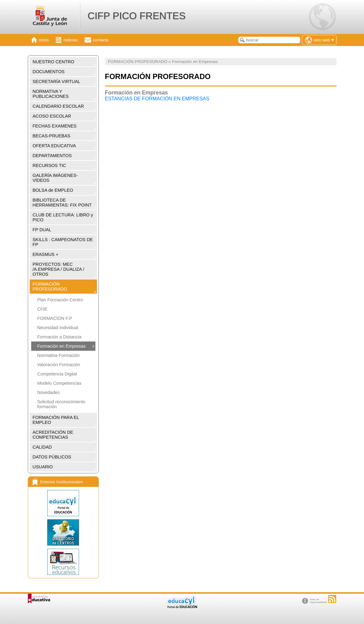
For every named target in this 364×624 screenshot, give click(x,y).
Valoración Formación (59, 365)
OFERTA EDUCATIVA (54, 146)
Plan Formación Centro (60, 300)
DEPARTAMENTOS (52, 156)
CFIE (42, 309)
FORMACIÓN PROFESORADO (50, 287)
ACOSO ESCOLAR (52, 116)
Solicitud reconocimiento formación (61, 404)
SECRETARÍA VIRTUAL (57, 82)
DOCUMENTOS (49, 72)
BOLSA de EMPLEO (53, 190)
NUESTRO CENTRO (54, 62)
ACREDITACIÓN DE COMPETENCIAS (53, 435)
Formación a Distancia (59, 337)
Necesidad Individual (58, 328)
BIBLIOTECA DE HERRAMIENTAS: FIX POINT (62, 203)
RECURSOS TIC (49, 165)
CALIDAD (42, 447)
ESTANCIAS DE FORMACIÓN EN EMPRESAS (157, 99)
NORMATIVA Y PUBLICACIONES (51, 94)
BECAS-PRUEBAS (52, 136)
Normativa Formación (59, 355)
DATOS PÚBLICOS (52, 457)
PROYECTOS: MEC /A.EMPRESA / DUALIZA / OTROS (59, 269)
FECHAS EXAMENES (55, 126)
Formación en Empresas (62, 346)
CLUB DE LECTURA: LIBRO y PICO (63, 217)
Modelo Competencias (59, 383)
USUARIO (43, 467)
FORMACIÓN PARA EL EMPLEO (56, 420)
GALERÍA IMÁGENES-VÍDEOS (55, 178)
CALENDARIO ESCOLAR (58, 106)
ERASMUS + (46, 254)
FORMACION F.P (55, 318)
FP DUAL (42, 230)
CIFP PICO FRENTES (136, 16)
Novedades (49, 392)
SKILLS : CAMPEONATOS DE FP (63, 242)
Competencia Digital (57, 374)
